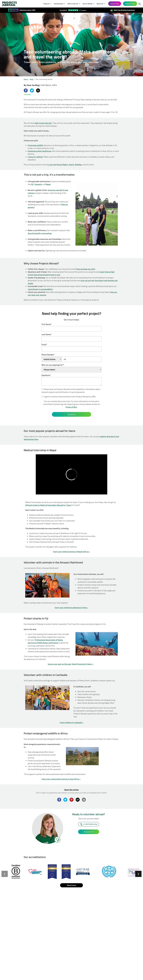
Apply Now (115, 4)
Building (78, 165)
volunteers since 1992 (27, 10)
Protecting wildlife (36, 145)
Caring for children (35, 157)
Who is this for (73, 4)
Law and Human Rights (59, 165)
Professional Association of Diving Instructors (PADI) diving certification (45, 641)
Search (140, 4)
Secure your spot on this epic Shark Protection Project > (71, 664)
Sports (71, 165)
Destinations (59, 4)
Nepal (48, 184)
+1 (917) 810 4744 (90, 824)
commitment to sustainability (40, 289)
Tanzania (38, 184)
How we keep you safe (85, 269)
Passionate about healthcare (39, 151)
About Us (100, 4)
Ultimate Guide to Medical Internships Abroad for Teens (48, 505)
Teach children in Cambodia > (72, 723)
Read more (72, 885)
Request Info (130, 4)
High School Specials (43, 123)
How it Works (87, 4)
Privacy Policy (71, 407)
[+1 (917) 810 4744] (57, 839)
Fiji (32, 184)
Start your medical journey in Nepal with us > (71, 552)
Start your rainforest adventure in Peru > (71, 608)
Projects (46, 4)
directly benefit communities (40, 233)
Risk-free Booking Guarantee (124, 10)
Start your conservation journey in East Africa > (61, 779)
